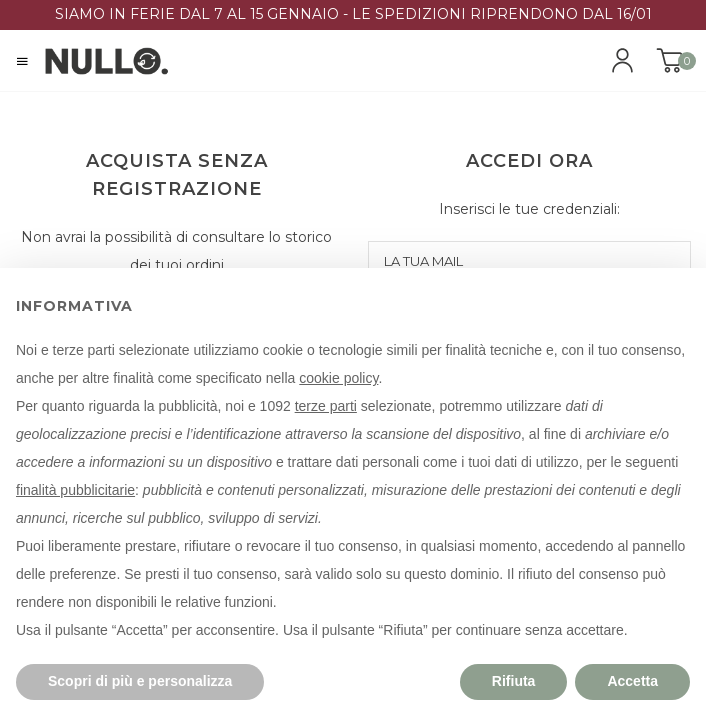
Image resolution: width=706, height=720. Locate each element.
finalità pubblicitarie (75, 490)
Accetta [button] (632, 681)
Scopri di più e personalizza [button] (140, 681)
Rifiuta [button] (514, 681)
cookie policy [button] (338, 378)
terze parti (326, 406)
